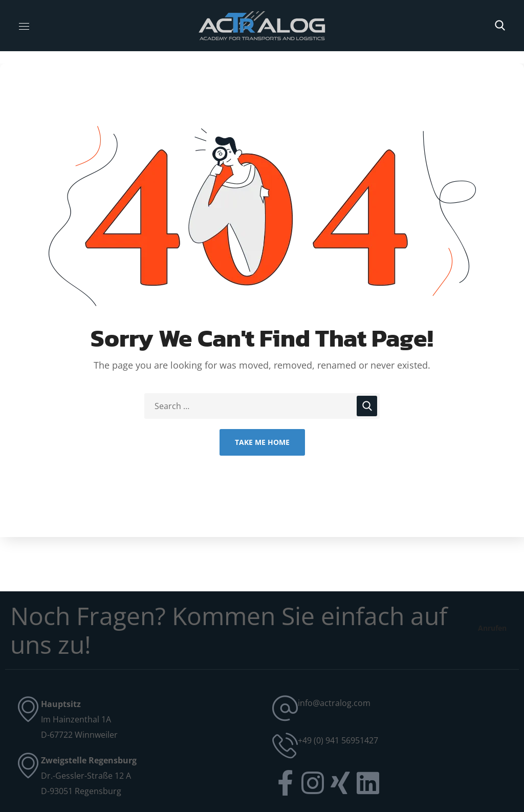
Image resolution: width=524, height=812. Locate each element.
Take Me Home (262, 442)
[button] (500, 26)
